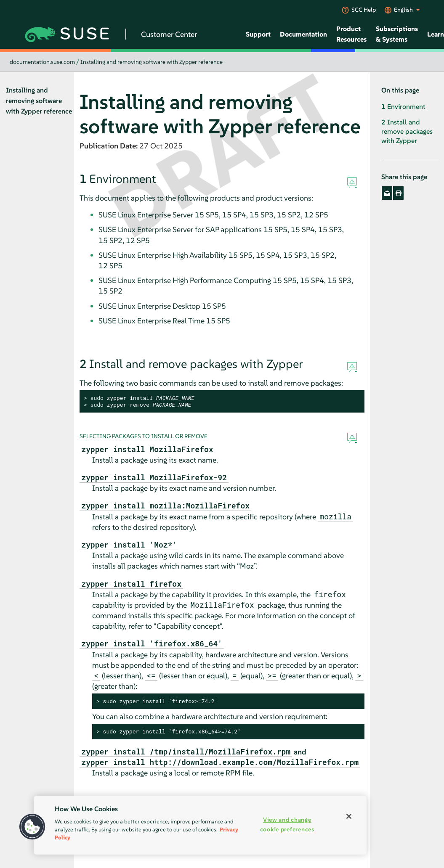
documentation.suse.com (42, 62)
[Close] (349, 816)
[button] (32, 827)
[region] (200, 825)
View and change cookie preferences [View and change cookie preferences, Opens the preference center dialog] (287, 824)
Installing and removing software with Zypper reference (152, 62)
